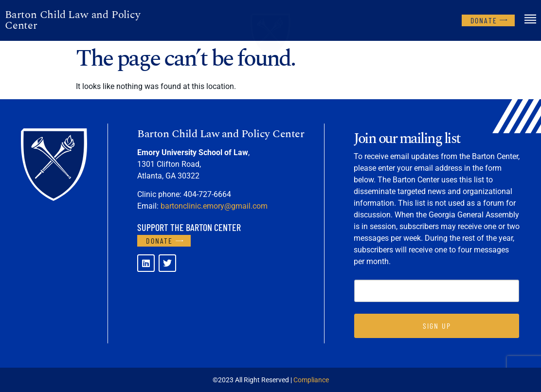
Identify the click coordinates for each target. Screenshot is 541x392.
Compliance (311, 380)
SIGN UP (437, 326)
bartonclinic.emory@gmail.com (214, 206)
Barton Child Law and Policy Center (73, 20)
